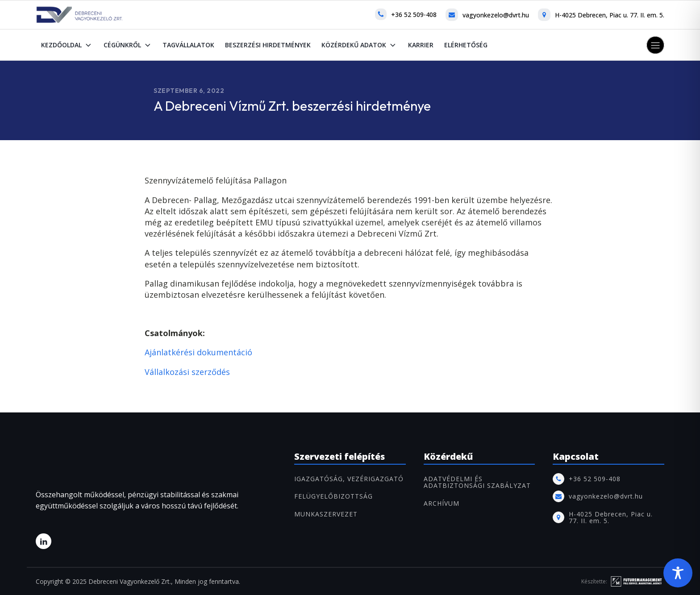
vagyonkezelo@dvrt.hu (496, 15)
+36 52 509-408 (414, 15)
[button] (655, 45)
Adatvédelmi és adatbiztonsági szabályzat (477, 482)
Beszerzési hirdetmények (268, 45)
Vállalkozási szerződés (187, 372)
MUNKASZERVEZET (326, 514)
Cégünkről (128, 45)
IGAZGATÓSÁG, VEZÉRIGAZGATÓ (349, 479)
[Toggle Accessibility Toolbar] (678, 573)
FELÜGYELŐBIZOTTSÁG (333, 496)
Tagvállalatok (188, 45)
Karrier (421, 45)
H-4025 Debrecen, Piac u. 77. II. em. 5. (610, 15)
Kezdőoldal (67, 45)
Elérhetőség (466, 45)
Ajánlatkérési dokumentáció (198, 352)
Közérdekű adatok (359, 45)
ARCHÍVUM (442, 503)
